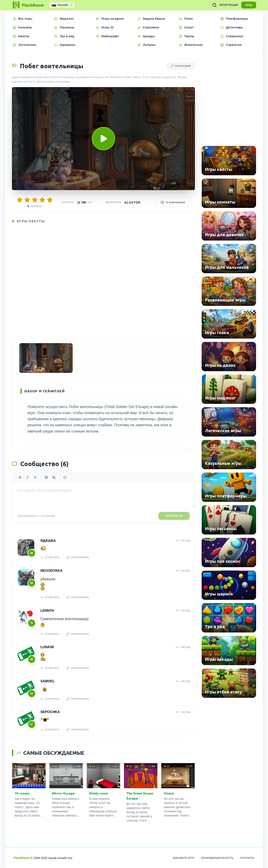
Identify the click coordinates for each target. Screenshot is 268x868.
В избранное (173, 202)
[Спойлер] (54, 478)
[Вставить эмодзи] (65, 478)
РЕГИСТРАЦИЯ (228, 5)
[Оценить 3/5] (35, 200)
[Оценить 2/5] (27, 200)
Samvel (47, 681)
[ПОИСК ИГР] (214, 5)
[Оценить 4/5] (42, 200)
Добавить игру (184, 858)
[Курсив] (28, 478)
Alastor (132, 202)
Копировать (78, 558)
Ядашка (48, 542)
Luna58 (47, 647)
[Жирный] (20, 478)
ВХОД (248, 5)
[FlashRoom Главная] (28, 5)
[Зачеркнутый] (35, 478)
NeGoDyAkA (51, 571)
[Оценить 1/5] (20, 200)
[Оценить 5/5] (50, 200)
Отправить (174, 517)
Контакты (247, 858)
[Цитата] (46, 478)
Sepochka (50, 712)
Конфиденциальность (217, 858)
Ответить (50, 558)
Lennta (47, 611)
